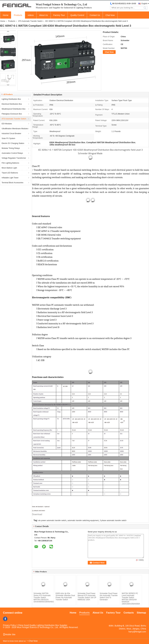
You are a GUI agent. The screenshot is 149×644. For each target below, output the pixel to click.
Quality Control (77, 15)
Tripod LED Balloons (10, 173)
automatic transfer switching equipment (83, 520)
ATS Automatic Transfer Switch (30, 21)
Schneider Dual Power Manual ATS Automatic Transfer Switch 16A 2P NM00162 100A (87, 597)
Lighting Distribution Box (11, 99)
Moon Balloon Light (9, 168)
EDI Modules (7, 124)
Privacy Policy (9, 625)
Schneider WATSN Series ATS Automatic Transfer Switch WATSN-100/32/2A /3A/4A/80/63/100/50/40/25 (43, 598)
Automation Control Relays (12, 153)
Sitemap (141, 613)
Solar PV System (8, 138)
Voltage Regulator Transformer (14, 158)
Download (37, 514)
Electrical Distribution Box (12, 104)
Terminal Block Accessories (12, 183)
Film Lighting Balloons (10, 163)
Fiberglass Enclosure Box (12, 114)
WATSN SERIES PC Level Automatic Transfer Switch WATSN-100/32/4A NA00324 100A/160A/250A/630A (131, 599)
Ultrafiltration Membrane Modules (15, 129)
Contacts (129, 613)
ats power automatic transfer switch (52, 520)
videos (31, 15)
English (144, 4)
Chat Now (110, 15)
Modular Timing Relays (11, 148)
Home (6, 15)
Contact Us (95, 15)
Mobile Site (9, 634)
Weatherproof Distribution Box (14, 109)
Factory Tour (59, 15)
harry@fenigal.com (137, 632)
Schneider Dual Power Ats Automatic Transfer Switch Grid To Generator (109, 597)
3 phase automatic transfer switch (113, 520)
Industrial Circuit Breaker (11, 134)
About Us (44, 15)
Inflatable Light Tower (10, 178)
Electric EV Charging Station (13, 143)
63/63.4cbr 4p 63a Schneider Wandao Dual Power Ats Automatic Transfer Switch (65, 597)
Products (18, 15)
